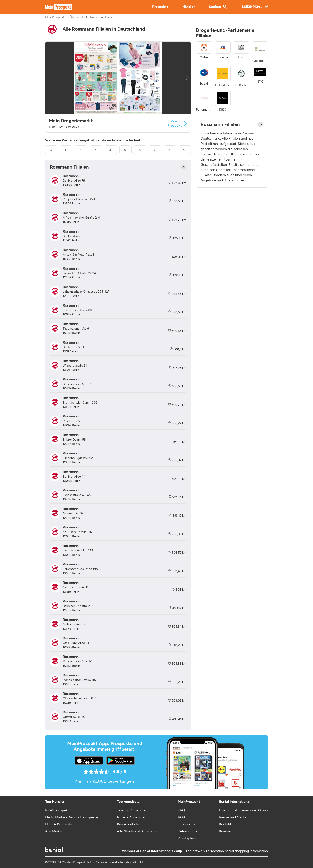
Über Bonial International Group (243, 810)
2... (82, 150)
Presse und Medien (234, 817)
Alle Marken (54, 831)
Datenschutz (188, 831)
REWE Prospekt (57, 810)
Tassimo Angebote (131, 810)
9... (186, 150)
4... (112, 150)
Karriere (225, 831)
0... (52, 150)
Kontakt (225, 824)
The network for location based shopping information (227, 851)
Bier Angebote (128, 824)
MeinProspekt (55, 17)
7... (156, 150)
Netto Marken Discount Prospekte (72, 817)
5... (126, 150)
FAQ (181, 810)
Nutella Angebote (131, 817)
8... (171, 150)
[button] (118, 87)
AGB (181, 817)
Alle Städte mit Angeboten (138, 831)
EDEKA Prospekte (59, 824)
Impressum (186, 824)
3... (97, 150)
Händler (189, 7)
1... (67, 150)
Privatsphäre (187, 838)
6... (141, 150)
